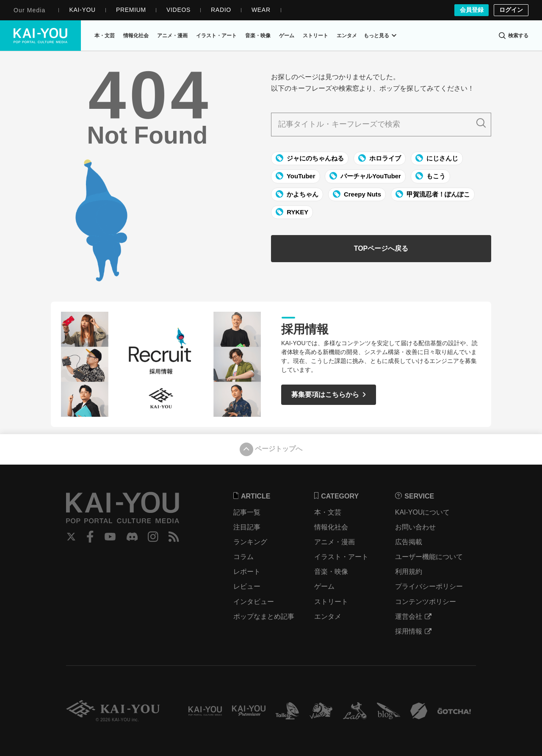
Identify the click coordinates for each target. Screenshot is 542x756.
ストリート (332, 602)
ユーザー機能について (429, 557)
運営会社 (414, 616)
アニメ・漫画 (335, 542)
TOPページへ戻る (381, 249)
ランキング (251, 542)
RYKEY (292, 212)
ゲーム (325, 586)
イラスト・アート (342, 557)
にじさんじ (437, 158)
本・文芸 (328, 512)
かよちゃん (297, 194)
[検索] (513, 36)
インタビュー (254, 602)
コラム (244, 557)
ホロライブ (380, 158)
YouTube (111, 537)
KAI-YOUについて (423, 512)
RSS (175, 537)
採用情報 (414, 631)
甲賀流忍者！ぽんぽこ (433, 194)
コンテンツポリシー (426, 602)
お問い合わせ (416, 527)
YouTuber (296, 176)
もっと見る (380, 36)
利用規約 (409, 572)
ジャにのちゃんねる (310, 158)
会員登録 (471, 10)
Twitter (71, 537)
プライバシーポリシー (429, 586)
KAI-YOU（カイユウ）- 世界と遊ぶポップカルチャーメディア (41, 36)
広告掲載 (409, 542)
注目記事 (248, 527)
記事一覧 (248, 512)
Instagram (154, 537)
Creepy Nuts (357, 194)
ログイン (511, 10)
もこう (430, 176)
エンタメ (328, 616)
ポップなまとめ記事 (265, 616)
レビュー (248, 586)
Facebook (91, 537)
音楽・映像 (332, 572)
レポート (248, 572)
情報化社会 (332, 527)
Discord (133, 537)
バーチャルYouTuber (365, 176)
